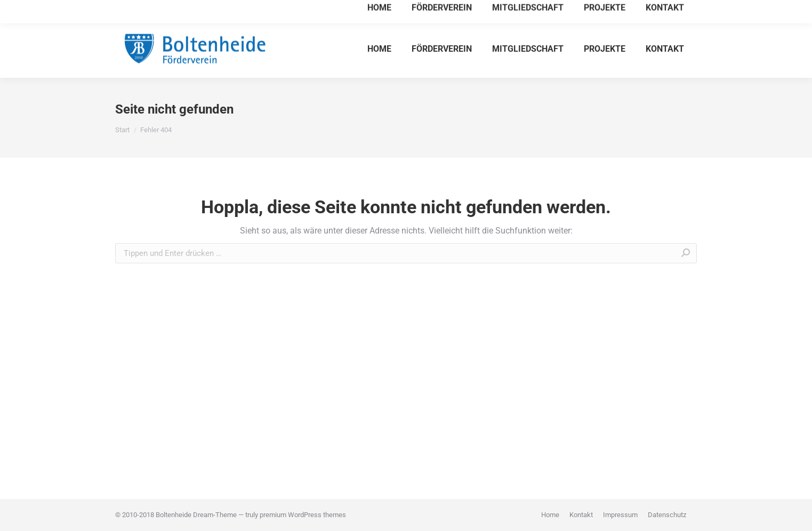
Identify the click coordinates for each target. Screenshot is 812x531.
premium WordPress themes (303, 515)
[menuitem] (379, 49)
